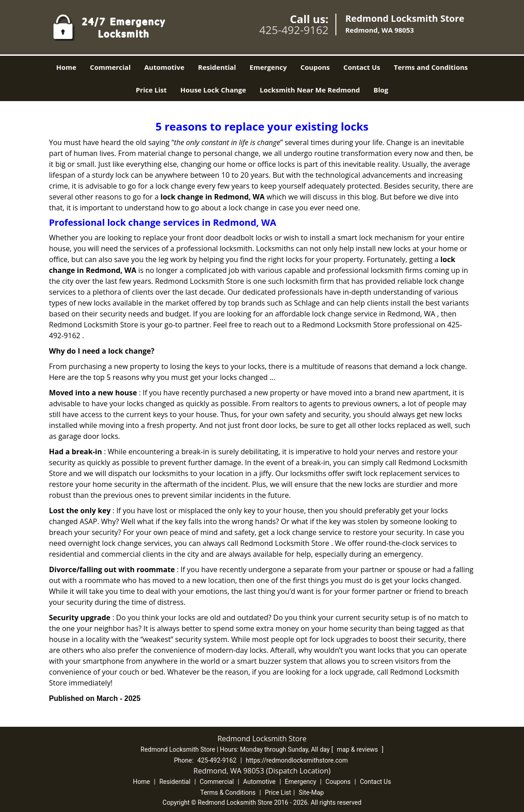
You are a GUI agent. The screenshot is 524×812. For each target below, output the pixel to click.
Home (66, 67)
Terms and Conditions (431, 67)
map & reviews (358, 749)
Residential (217, 67)
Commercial (110, 67)
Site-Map (311, 793)
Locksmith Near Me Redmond (310, 90)
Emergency (268, 67)
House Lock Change (213, 90)
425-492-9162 (294, 30)
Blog (381, 90)
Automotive (164, 67)
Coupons (315, 67)
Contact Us (362, 67)
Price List (151, 90)
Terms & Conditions (228, 793)
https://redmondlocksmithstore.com (297, 760)
